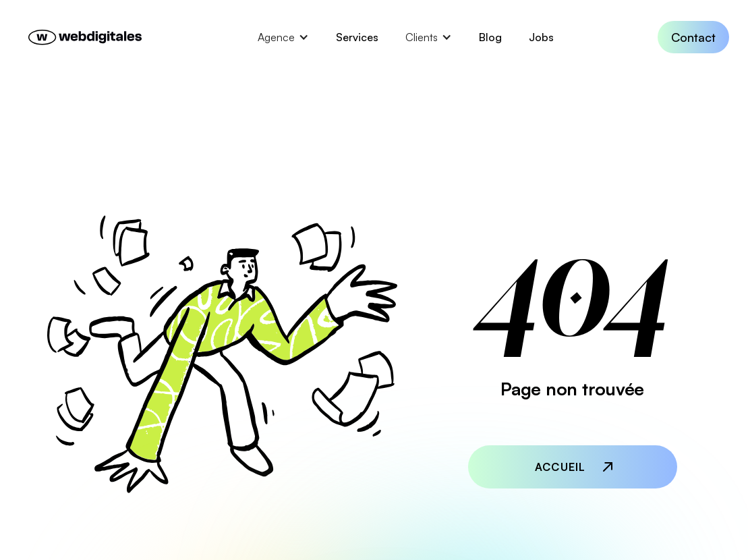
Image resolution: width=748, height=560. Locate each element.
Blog (490, 37)
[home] (86, 37)
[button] (283, 37)
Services (357, 37)
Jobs (541, 37)
